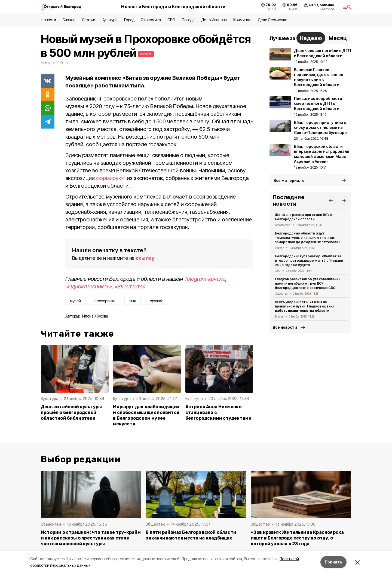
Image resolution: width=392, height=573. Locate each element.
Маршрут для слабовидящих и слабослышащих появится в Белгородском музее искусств (146, 415)
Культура (110, 20)
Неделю (311, 38)
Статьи (88, 20)
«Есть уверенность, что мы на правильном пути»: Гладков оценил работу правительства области (305, 306)
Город (129, 20)
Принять (333, 562)
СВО (171, 20)
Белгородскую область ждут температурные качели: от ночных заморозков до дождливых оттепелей (308, 238)
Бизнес (69, 20)
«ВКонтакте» (130, 286)
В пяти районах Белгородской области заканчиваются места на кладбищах (191, 535)
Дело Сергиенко (272, 20)
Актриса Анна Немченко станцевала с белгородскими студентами (219, 412)
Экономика (151, 20)
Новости (48, 20)
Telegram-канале (205, 279)
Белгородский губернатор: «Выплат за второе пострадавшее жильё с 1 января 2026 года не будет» (309, 260)
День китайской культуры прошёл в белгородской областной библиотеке (71, 412)
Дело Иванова (214, 20)
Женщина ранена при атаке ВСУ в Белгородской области (304, 217)
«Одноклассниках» (89, 286)
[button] (331, 200)
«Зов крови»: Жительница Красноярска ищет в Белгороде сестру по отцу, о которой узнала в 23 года (297, 538)
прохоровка (105, 301)
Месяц (338, 38)
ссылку (145, 258)
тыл (133, 301)
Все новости (285, 327)
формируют (111, 178)
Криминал (242, 20)
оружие (157, 301)
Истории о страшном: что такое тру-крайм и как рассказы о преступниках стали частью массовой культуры (91, 538)
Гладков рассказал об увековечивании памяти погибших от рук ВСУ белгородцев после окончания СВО (308, 283)
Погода (188, 20)
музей (75, 301)
